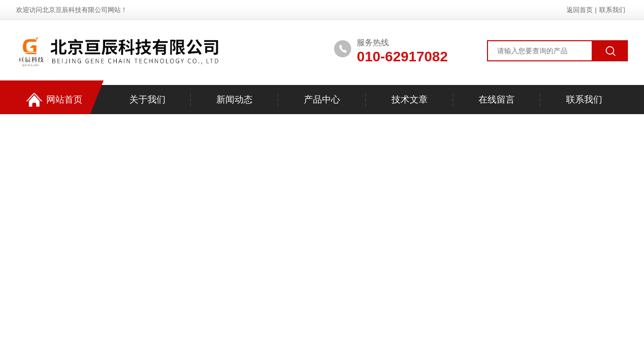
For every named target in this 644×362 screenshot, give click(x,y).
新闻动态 (234, 100)
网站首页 (54, 100)
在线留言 (497, 100)
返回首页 (580, 10)
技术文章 (410, 100)
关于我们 (147, 100)
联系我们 (612, 10)
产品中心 (322, 100)
